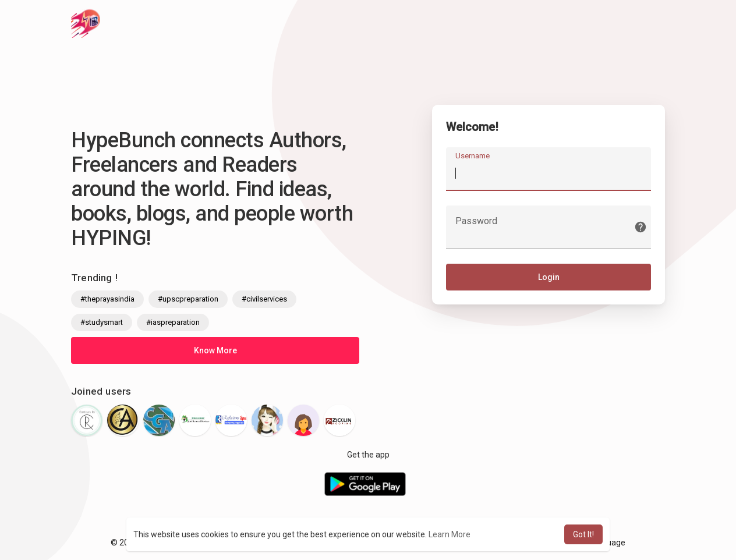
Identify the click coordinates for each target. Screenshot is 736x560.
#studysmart (102, 322)
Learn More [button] (450, 534)
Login (549, 278)
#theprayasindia (107, 299)
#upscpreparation (188, 299)
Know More (215, 350)
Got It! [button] (583, 534)
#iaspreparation (173, 322)
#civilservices (264, 299)
